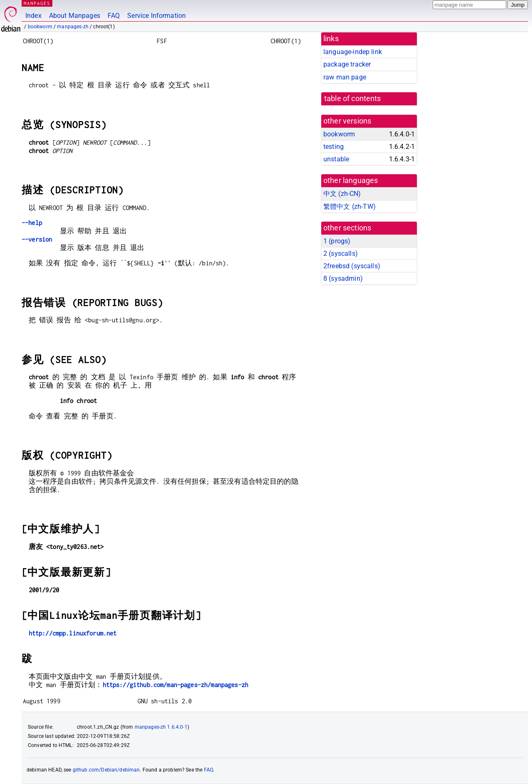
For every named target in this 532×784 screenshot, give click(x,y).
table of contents (353, 99)
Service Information (156, 16)
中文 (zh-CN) (342, 194)
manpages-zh (73, 27)
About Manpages (75, 16)
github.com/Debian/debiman (106, 770)
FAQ (114, 16)
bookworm (40, 27)
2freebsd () (352, 266)
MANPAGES (37, 3)
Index (33, 16)
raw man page (345, 77)
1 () (337, 241)
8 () (343, 278)
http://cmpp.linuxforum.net (73, 633)
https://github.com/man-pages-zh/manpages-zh (175, 685)
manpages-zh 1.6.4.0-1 (161, 727)
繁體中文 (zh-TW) (350, 207)
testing (334, 147)
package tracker (347, 64)
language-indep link (353, 52)
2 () (341, 254)
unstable (336, 159)
